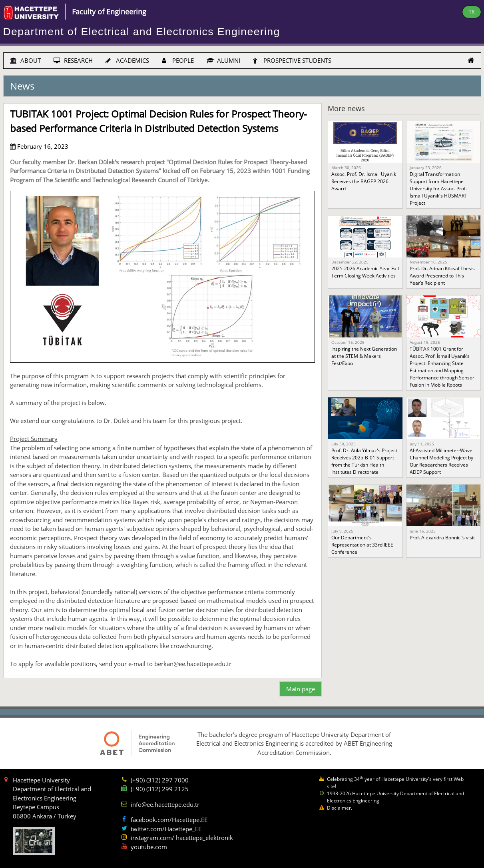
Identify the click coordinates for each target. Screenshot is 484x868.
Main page (301, 689)
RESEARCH (73, 60)
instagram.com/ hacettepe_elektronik (182, 838)
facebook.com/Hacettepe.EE (169, 820)
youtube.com (149, 847)
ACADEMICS (127, 60)
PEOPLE (178, 60)
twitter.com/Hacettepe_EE (166, 829)
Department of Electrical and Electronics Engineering (142, 32)
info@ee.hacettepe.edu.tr (165, 804)
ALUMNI (223, 60)
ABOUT (25, 60)
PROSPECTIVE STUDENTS (292, 60)
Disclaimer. (340, 808)
